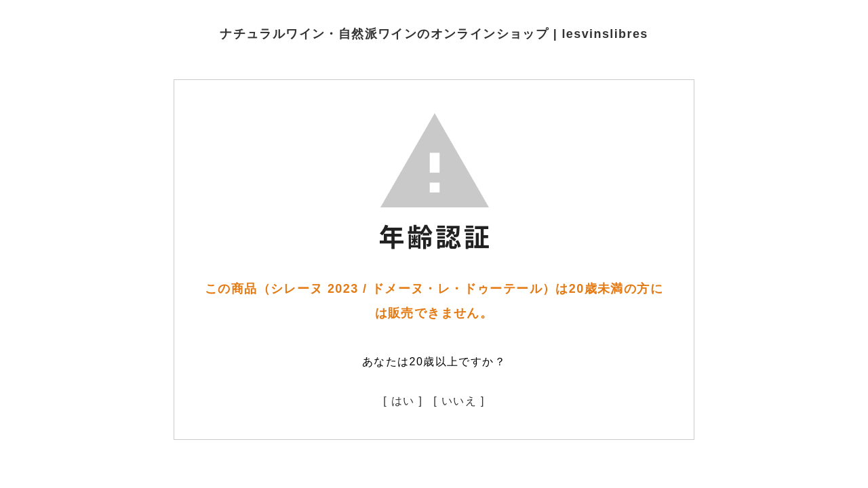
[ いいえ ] (459, 401)
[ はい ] (403, 401)
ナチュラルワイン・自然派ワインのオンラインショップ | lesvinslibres (434, 34)
